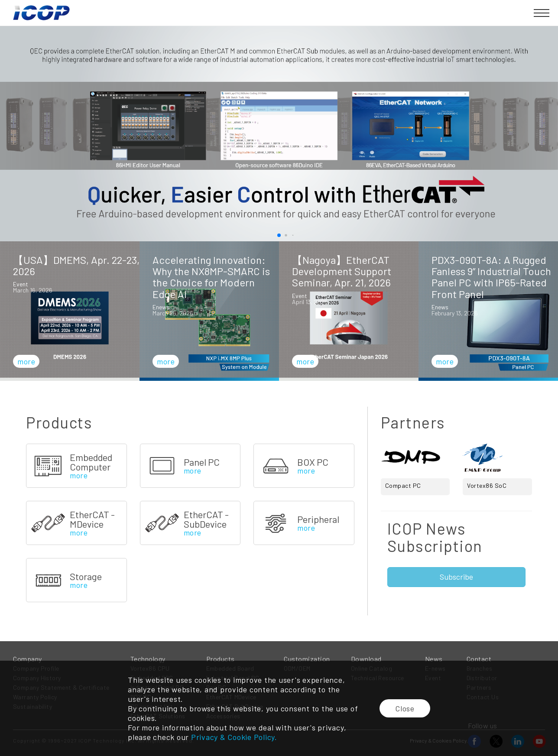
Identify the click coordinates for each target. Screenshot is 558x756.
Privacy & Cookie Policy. (234, 737)
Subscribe (456, 577)
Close (405, 708)
